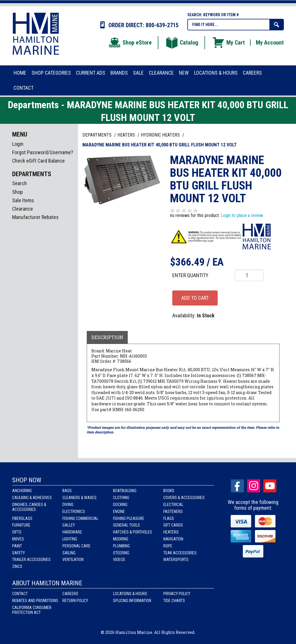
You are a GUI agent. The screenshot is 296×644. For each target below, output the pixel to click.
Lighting (70, 539)
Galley (69, 525)
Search (20, 183)
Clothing (121, 498)
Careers (70, 594)
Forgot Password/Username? (43, 152)
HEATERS (127, 135)
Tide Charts (174, 601)
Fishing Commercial (80, 518)
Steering (121, 553)
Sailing (69, 553)
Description (107, 337)
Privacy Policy (177, 594)
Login (18, 144)
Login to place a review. (242, 215)
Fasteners (173, 511)
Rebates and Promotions (35, 601)
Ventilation (73, 560)
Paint (17, 546)
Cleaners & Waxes (79, 498)
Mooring (121, 539)
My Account (270, 43)
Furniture (21, 525)
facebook (237, 486)
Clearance (23, 209)
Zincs (17, 566)
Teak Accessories (180, 553)
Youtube (270, 486)
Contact (20, 594)
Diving (68, 505)
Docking (120, 505)
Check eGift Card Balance (38, 161)
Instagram (254, 486)
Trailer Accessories (31, 560)
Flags (169, 518)
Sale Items (23, 200)
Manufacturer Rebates (35, 217)
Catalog (182, 43)
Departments (98, 135)
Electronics (74, 511)
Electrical (173, 505)
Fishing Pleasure (129, 518)
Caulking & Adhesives (32, 498)
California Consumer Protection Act (32, 610)
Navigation (173, 539)
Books (169, 491)
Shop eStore (130, 43)
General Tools (126, 525)
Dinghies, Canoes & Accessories (29, 507)
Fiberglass (22, 518)
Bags (67, 491)
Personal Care (76, 546)
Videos (119, 560)
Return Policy (75, 601)
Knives (18, 539)
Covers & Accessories (184, 498)
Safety (18, 553)
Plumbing (121, 546)
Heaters (171, 532)
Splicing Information (132, 601)
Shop (17, 192)
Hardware (72, 532)
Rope (168, 546)
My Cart (228, 43)
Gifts (17, 532)
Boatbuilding (125, 491)
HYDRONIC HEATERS (161, 135)
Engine (119, 511)
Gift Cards (173, 525)
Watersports (176, 560)
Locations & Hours (130, 594)
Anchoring (22, 491)
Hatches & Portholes (133, 532)
